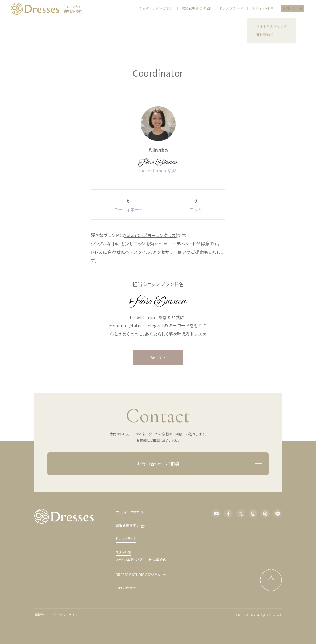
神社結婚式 (157, 559)
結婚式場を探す (196, 9)
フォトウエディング (129, 559)
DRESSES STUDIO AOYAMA (138, 575)
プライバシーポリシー (66, 615)
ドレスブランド (231, 8)
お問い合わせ (293, 8)
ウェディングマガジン (156, 8)
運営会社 (40, 615)
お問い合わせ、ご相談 (199, 464)
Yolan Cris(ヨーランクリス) (151, 235)
